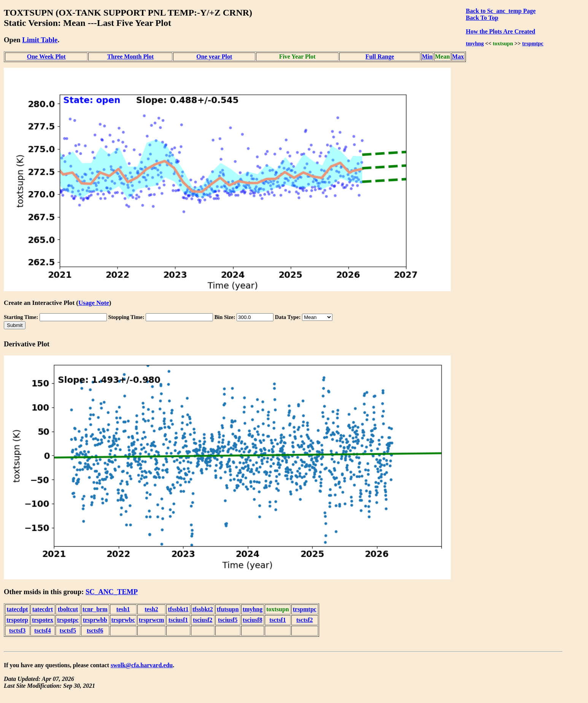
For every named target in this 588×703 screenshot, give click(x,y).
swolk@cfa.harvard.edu (142, 665)
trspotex (43, 620)
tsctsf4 (43, 630)
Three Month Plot (130, 57)
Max (458, 57)
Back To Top (482, 18)
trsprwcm (152, 620)
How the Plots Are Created (501, 31)
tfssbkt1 (178, 609)
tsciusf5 (228, 620)
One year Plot (214, 57)
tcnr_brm (95, 609)
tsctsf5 (68, 630)
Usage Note (94, 303)
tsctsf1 (278, 620)
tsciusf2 (203, 620)
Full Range (380, 57)
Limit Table (40, 40)
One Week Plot (46, 57)
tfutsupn (228, 609)
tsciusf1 (178, 620)
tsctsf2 (305, 620)
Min (427, 57)
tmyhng (475, 43)
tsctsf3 (17, 630)
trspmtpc (533, 43)
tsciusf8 (253, 620)
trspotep (17, 620)
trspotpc (68, 620)
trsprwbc (123, 620)
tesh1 (123, 609)
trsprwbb (95, 620)
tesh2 (151, 609)
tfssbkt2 (203, 609)
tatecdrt (43, 609)
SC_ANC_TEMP (112, 592)
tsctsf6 (95, 630)
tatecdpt (17, 609)
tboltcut (68, 609)
